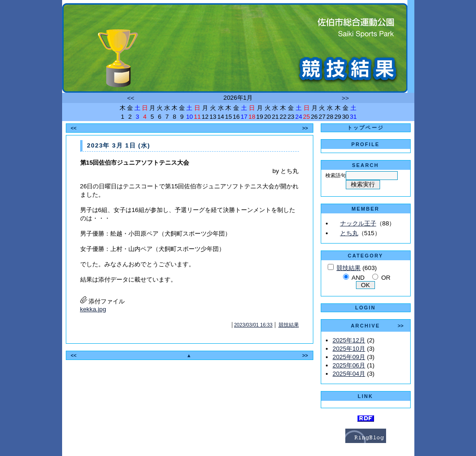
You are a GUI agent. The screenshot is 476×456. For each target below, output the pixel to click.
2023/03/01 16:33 (253, 325)
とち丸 (349, 233)
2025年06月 (349, 365)
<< (131, 98)
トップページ (365, 128)
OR (386, 278)
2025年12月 (349, 340)
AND (358, 278)
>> (345, 98)
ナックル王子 (358, 223)
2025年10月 (349, 349)
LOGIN (365, 308)
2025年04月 (349, 374)
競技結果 (289, 325)
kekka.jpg (93, 309)
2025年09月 (349, 357)
